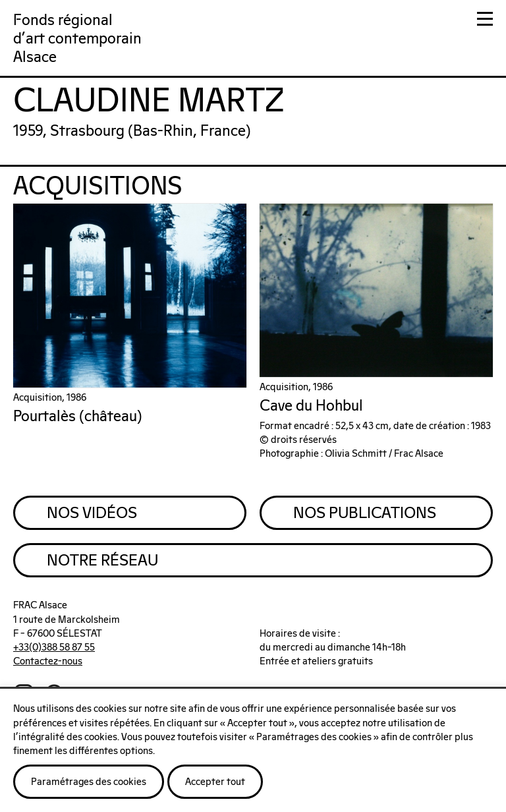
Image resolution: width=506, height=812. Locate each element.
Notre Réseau (102, 561)
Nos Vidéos (92, 513)
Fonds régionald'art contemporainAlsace (77, 39)
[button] (485, 21)
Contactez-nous (48, 661)
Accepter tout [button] (215, 782)
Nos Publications (365, 513)
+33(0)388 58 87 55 (54, 648)
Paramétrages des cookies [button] (89, 782)
